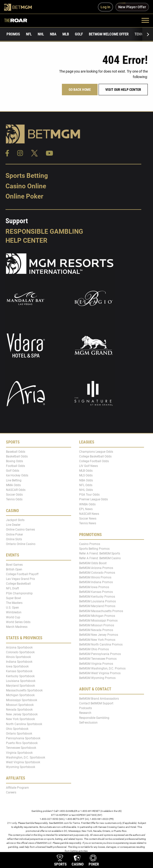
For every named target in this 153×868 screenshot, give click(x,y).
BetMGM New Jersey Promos (99, 635)
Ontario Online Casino (21, 544)
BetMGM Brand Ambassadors (99, 699)
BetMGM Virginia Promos (96, 663)
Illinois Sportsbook (18, 657)
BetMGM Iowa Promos (94, 587)
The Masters (14, 603)
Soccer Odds (14, 495)
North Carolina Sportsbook (24, 724)
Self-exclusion (88, 722)
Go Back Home (80, 90)
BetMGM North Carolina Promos (101, 645)
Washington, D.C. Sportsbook (26, 758)
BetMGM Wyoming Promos (97, 678)
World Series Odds (18, 622)
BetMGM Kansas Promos (96, 592)
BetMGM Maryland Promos (97, 606)
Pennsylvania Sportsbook (23, 738)
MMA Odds (13, 485)
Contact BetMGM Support (96, 703)
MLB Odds (86, 471)
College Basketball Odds (95, 456)
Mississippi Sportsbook (22, 700)
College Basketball (18, 584)
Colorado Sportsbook (20, 652)
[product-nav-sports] (60, 861)
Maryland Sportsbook (20, 686)
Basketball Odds (17, 456)
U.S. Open (12, 608)
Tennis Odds (14, 499)
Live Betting (14, 480)
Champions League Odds (96, 451)
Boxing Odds (14, 461)
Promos (13, 34)
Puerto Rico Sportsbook (22, 743)
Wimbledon (14, 612)
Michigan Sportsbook (20, 695)
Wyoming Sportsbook (21, 767)
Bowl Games (14, 564)
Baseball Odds (16, 451)
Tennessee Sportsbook (21, 748)
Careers (11, 792)
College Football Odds (94, 461)
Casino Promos (90, 544)
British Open (14, 569)
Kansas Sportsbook (19, 671)
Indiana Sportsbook (19, 662)
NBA (53, 34)
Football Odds (15, 466)
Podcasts (85, 708)
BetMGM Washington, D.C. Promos (102, 668)
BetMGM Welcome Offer (109, 34)
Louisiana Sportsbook (21, 681)
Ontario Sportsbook (19, 734)
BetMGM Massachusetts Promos (101, 611)
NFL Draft (12, 588)
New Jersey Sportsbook (22, 714)
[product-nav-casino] (78, 861)
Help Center (26, 240)
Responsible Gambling (44, 231)
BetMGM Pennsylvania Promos (100, 654)
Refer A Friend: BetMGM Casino (100, 558)
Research (85, 713)
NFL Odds (86, 485)
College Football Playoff (22, 574)
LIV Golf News (88, 466)
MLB (66, 34)
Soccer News (88, 519)
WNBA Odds (87, 504)
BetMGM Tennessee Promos (98, 659)
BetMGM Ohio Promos (94, 649)
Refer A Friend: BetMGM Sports (100, 553)
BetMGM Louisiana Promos (97, 601)
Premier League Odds (93, 499)
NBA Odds (86, 480)
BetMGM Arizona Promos (96, 568)
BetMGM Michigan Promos (97, 616)
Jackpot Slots (15, 520)
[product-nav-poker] (94, 861)
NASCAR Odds (16, 490)
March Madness (17, 627)
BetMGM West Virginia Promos (100, 673)
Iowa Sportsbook (17, 666)
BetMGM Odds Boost (93, 563)
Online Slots (14, 539)
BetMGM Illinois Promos (95, 577)
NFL (29, 34)
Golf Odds (13, 471)
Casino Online (26, 186)
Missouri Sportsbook (20, 705)
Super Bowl (13, 598)
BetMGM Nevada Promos (96, 630)
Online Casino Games (20, 530)
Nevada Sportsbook (19, 710)
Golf (79, 34)
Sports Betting (27, 176)
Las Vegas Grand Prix (20, 579)
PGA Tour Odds (89, 495)
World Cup (13, 617)
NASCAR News (89, 514)
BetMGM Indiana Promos (96, 582)
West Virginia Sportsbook (23, 762)
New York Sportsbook (20, 719)
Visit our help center (123, 90)
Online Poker (24, 196)
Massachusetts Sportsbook (24, 690)
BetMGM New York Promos (97, 640)
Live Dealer (13, 525)
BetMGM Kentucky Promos (97, 597)
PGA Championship (19, 593)
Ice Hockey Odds (17, 475)
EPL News (86, 509)
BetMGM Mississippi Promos (98, 621)
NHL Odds (86, 490)
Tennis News (88, 523)
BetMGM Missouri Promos (97, 625)
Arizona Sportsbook (19, 647)
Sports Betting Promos (94, 549)
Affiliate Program (17, 788)
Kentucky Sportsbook (20, 676)
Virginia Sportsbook (19, 753)
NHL (41, 34)
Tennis (140, 34)
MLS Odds (86, 475)
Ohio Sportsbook (17, 729)
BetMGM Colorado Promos (97, 573)
